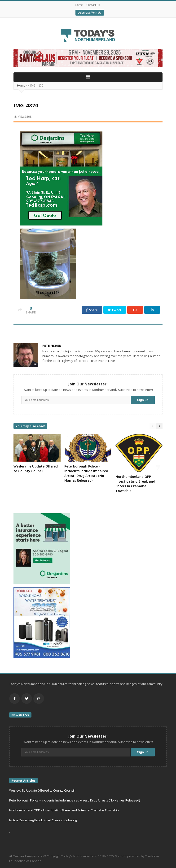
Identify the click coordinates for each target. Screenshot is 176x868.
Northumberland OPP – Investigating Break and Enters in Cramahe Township (135, 484)
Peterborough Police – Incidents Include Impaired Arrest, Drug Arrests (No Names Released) (86, 473)
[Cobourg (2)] (88, 58)
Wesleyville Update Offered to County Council (36, 469)
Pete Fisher (52, 346)
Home (79, 5)
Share (92, 310)
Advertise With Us (90, 13)
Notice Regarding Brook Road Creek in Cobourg (43, 820)
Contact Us (93, 5)
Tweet (115, 310)
